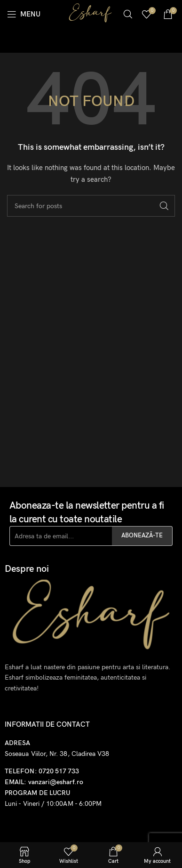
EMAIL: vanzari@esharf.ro (44, 782)
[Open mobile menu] (24, 14)
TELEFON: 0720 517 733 (42, 771)
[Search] (128, 14)
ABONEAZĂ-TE (142, 535)
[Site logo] (90, 13)
